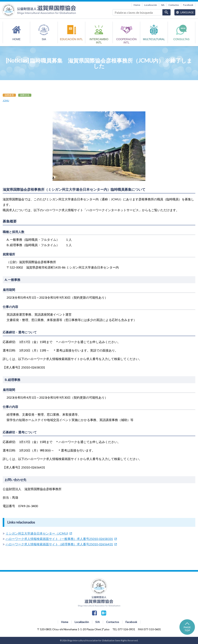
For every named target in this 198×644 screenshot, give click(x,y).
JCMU (6, 100)
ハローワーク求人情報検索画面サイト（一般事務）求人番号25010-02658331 (59, 539)
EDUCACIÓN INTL (71, 39)
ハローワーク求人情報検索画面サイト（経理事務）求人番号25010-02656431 (59, 544)
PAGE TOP (187, 627)
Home (137, 5)
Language (185, 12)
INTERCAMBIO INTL (99, 40)
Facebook (188, 5)
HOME (16, 39)
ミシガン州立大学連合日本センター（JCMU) (37, 533)
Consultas (182, 39)
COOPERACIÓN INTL (126, 40)
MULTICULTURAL (154, 39)
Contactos (174, 5)
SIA (163, 5)
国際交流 (25, 95)
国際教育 (9, 95)
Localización (151, 5)
